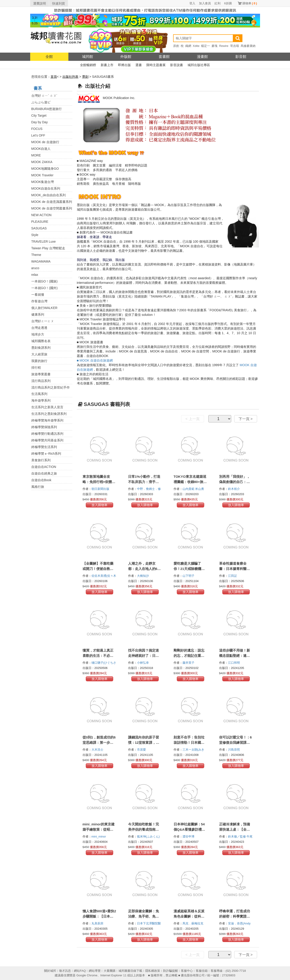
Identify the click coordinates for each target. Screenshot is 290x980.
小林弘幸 (143, 663)
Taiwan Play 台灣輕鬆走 (48, 248)
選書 (139, 65)
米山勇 (200, 489)
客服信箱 (202, 971)
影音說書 (177, 65)
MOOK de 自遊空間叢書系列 (52, 208)
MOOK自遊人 (41, 149)
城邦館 (88, 57)
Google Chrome (87, 975)
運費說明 (40, 3)
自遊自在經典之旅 (44, 473)
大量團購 (110, 971)
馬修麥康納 (248, 46)
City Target (39, 115)
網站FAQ (80, 971)
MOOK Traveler (42, 175)
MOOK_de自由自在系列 (48, 195)
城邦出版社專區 (199, 65)
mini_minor (99, 836)
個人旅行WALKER (44, 308)
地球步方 (38, 334)
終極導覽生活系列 (44, 447)
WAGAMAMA (41, 261)
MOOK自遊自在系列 (46, 188)
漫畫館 (202, 57)
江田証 (233, 576)
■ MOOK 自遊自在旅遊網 (95, 360)
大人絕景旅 (39, 354)
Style (35, 235)
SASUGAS (39, 228)
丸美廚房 (98, 923)
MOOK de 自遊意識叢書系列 (52, 202)
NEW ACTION (42, 215)
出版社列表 (70, 77)
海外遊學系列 (41, 400)
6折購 (228, 3)
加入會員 (205, 3)
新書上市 (107, 65)
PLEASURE (40, 222)
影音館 (241, 57)
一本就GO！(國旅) (44, 281)
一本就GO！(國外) (44, 288)
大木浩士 (98, 750)
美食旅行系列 (41, 460)
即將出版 (124, 65)
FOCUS (37, 129)
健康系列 (38, 314)
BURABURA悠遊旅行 (47, 109)
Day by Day (40, 122)
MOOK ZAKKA (42, 162)
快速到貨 (59, 3)
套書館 (164, 57)
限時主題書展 (156, 65)
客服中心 (187, 971)
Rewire (224, 46)
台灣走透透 (39, 328)
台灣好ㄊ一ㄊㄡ (43, 321)
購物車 (250, 3)
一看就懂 (38, 295)
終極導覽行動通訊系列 (47, 434)
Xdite (196, 46)
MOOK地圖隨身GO (45, 169)
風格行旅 (38, 487)
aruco (35, 268)
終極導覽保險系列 (44, 427)
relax (35, 275)
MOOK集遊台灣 (43, 182)
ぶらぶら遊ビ (41, 102)
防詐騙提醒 (171, 971)
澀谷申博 (189, 836)
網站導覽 (95, 971)
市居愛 (142, 750)
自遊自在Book (41, 480)
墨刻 (85, 77)
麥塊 (215, 46)
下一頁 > (246, 419)
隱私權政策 (153, 971)
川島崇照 (234, 750)
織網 (188, 46)
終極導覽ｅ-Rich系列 (46, 454)
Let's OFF (38, 135)
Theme (36, 255)
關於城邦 (50, 971)
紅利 (217, 3)
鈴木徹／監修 (237, 836)
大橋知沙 (143, 576)
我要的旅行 (39, 361)
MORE (36, 155)
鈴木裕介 (234, 489)
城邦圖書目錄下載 (130, 971)
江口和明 (234, 663)
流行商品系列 (41, 381)
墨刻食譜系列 (41, 348)
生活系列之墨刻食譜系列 (49, 414)
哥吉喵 (235, 46)
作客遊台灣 (39, 301)
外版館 (126, 57)
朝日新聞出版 (101, 489)
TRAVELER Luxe (44, 242)
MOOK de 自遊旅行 (45, 142)
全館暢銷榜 (88, 65)
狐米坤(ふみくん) (148, 836)
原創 (176, 46)
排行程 (36, 368)
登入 (192, 3)
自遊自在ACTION (44, 467)
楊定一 (205, 46)
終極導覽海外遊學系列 (47, 420)
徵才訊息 (65, 971)
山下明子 (189, 576)
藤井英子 (189, 663)
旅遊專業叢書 (41, 374)
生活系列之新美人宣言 (47, 407)
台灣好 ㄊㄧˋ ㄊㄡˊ (44, 96)
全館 (49, 57)
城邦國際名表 (41, 341)
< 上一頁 (193, 419)
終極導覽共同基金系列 (47, 440)
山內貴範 (189, 489)
